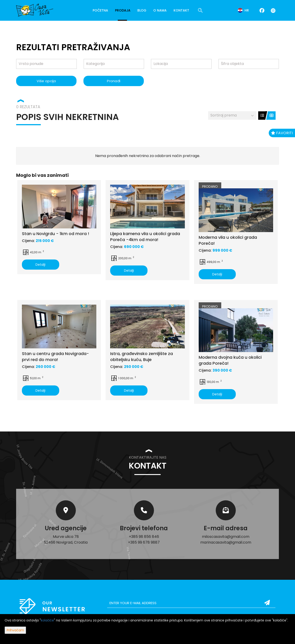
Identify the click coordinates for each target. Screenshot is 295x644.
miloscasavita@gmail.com (226, 537)
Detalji (40, 265)
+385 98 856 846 (144, 537)
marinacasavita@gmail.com (226, 542)
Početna (100, 10)
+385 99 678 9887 (144, 542)
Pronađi (114, 81)
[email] (191, 603)
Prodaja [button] (123, 10)
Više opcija (46, 81)
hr (243, 10)
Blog (142, 10)
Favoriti (282, 133)
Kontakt (181, 10)
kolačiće (47, 620)
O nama (160, 10)
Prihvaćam (15, 630)
